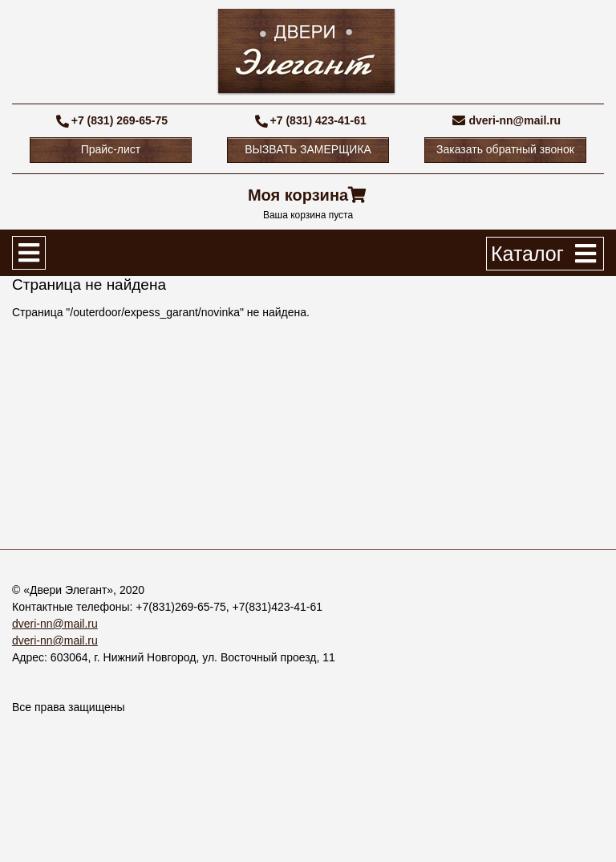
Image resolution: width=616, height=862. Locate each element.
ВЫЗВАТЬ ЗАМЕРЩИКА (308, 149)
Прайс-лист (111, 149)
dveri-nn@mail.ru (515, 120)
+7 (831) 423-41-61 (318, 120)
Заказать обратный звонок (505, 149)
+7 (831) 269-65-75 (120, 120)
